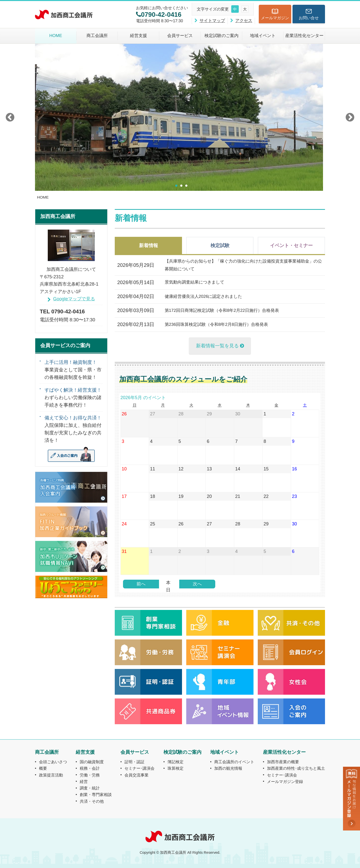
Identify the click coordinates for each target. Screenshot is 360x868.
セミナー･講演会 (139, 768)
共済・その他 (92, 801)
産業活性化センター (304, 36)
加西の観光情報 (228, 768)
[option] (180, 117)
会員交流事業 (136, 775)
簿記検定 (175, 762)
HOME (56, 36)
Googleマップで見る (74, 299)
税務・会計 (90, 768)
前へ (141, 584)
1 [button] (176, 186)
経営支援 (138, 36)
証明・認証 (134, 762)
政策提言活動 (51, 775)
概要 (43, 768)
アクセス (244, 21)
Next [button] (350, 117)
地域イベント (263, 36)
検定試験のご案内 (221, 36)
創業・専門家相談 (96, 794)
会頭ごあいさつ (53, 762)
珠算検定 (175, 768)
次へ (197, 584)
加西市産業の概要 (283, 762)
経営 (84, 781)
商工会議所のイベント (234, 762)
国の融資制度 (92, 762)
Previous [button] (10, 117)
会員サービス (180, 36)
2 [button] (181, 186)
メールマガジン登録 (285, 781)
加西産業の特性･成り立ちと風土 (296, 768)
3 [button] (186, 186)
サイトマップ (212, 21)
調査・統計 (90, 788)
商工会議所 (97, 36)
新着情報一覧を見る (217, 346)
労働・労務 (90, 775)
